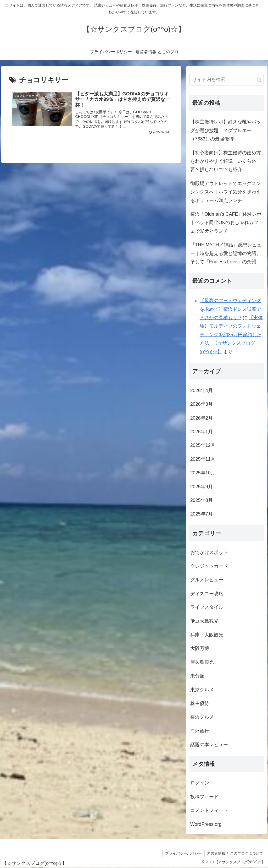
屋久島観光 (202, 662)
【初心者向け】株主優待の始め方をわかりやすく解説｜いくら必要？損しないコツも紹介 (226, 161)
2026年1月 (202, 432)
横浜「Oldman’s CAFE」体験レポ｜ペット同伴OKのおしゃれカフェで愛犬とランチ (226, 223)
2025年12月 (203, 445)
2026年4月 (202, 390)
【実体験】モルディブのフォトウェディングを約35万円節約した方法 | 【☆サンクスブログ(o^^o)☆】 (231, 335)
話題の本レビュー (209, 745)
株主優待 (200, 703)
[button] (259, 80)
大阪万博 (200, 648)
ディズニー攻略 (207, 594)
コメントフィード (209, 810)
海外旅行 (200, 731)
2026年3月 (202, 404)
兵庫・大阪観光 (207, 635)
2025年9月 (202, 487)
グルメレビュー (207, 580)
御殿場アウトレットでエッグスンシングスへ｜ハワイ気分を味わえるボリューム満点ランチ (226, 192)
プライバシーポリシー (183, 853)
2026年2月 (202, 418)
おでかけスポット (209, 552)
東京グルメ (202, 690)
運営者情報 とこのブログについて (235, 853)
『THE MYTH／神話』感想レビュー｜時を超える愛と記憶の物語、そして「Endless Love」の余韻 (226, 253)
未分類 (197, 676)
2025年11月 (203, 459)
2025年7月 (202, 514)
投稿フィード (204, 797)
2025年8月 (202, 500)
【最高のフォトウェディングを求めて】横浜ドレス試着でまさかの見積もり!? (230, 309)
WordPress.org (206, 824)
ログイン (200, 783)
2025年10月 (203, 473)
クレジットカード (209, 566)
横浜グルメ (202, 717)
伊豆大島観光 (204, 621)
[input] (227, 80)
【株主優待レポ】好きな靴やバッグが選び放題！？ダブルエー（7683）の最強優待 (226, 130)
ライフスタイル (207, 607)
